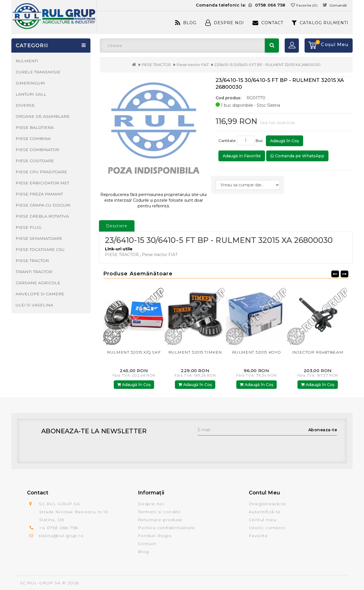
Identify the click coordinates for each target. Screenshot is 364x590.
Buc (260, 141)
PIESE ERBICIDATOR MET (42, 183)
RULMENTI (27, 61)
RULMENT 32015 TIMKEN (195, 352)
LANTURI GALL (31, 94)
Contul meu (263, 520)
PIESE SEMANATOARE (39, 238)
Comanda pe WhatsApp (297, 156)
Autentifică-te (265, 512)
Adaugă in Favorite (242, 156)
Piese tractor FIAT (193, 65)
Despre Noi (225, 23)
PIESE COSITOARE (35, 161)
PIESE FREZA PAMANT (39, 194)
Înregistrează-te (267, 504)
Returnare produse (160, 520)
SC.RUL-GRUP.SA (40, 583)
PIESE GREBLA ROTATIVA (42, 216)
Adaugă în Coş (285, 141)
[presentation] (241, 447)
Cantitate (227, 141)
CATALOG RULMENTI (320, 23)
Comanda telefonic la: (241, 5)
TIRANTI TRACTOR (34, 272)
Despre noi (151, 504)
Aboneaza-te (323, 430)
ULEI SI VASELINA (34, 305)
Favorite (258, 536)
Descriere (117, 226)
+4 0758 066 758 (58, 528)
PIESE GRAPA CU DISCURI (43, 205)
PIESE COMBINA (33, 139)
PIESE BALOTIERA (35, 127)
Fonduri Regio (155, 536)
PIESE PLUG (29, 227)
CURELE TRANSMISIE (38, 72)
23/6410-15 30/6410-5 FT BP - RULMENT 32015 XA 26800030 (267, 65)
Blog (186, 23)
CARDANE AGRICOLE (38, 283)
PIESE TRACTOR (156, 65)
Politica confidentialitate (167, 528)
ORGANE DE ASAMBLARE (43, 116)
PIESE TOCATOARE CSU (40, 249)
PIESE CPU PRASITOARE (41, 172)
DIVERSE (25, 105)
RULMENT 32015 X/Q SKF (134, 352)
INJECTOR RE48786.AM (318, 352)
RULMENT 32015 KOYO (257, 352)
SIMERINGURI (30, 83)
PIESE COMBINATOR (37, 150)
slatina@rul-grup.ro (61, 536)
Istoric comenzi (267, 528)
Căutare (272, 46)
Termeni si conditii (159, 512)
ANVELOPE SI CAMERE (40, 294)
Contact (268, 23)
